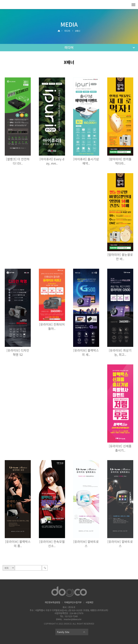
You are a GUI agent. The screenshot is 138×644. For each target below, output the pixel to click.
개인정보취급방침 (52, 602)
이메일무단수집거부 (73, 602)
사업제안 (89, 602)
